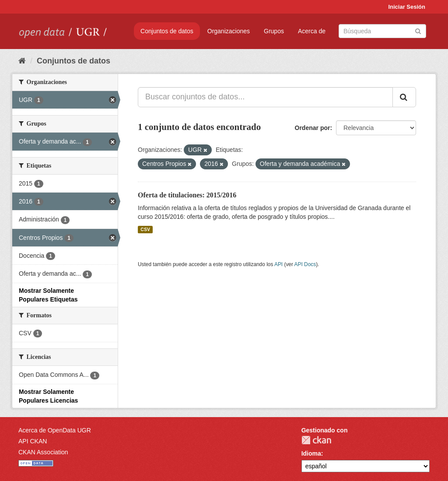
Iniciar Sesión (407, 7)
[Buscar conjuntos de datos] (382, 31)
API (278, 264)
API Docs (305, 264)
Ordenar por (313, 128)
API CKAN (33, 441)
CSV (145, 229)
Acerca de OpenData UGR (55, 430)
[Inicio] (22, 61)
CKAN (316, 440)
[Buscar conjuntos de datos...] (265, 97)
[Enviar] (418, 30)
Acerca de (312, 31)
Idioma (311, 453)
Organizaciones (229, 31)
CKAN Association (43, 452)
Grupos (274, 31)
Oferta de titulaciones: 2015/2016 (187, 195)
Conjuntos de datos (167, 31)
